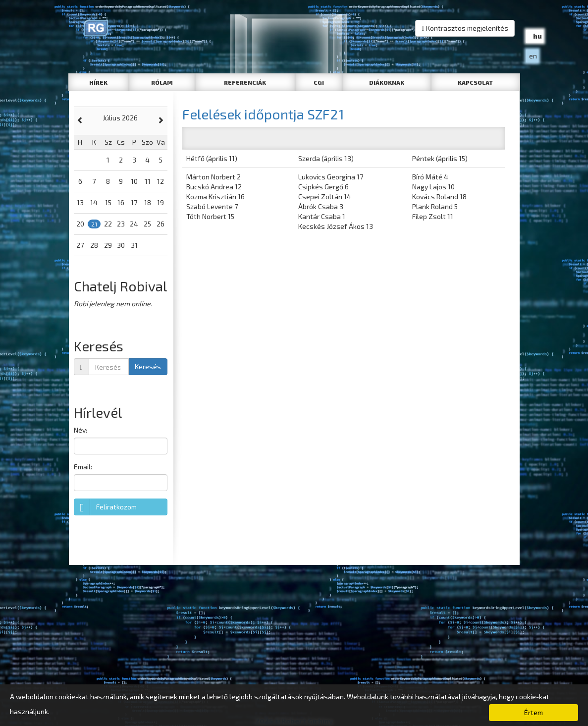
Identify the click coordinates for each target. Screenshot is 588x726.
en (533, 56)
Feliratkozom (106, 507)
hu (537, 36)
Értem (534, 712)
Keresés (148, 366)
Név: (80, 430)
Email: (83, 467)
